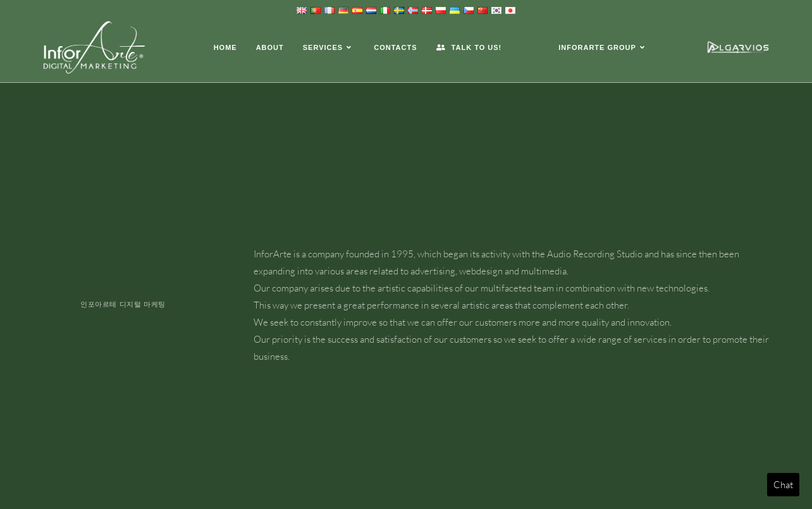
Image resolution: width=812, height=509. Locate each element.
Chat (783, 485)
